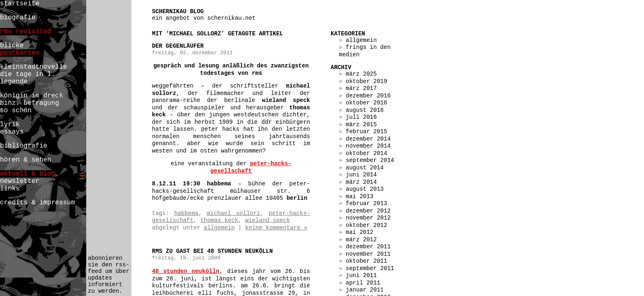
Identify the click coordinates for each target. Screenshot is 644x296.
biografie (18, 18)
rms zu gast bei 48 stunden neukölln (212, 251)
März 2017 (361, 88)
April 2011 (363, 283)
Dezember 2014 (368, 139)
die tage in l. (28, 74)
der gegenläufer (178, 46)
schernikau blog (178, 12)
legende (14, 82)
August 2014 (365, 168)
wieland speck (268, 220)
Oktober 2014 (367, 153)
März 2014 (361, 182)
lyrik (10, 125)
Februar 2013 (367, 203)
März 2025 (361, 74)
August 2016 (365, 110)
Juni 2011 (361, 275)
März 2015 (361, 125)
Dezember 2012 (368, 211)
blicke (12, 46)
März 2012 (361, 240)
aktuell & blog (28, 174)
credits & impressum (37, 203)
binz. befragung (30, 103)
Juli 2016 (361, 117)
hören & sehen (26, 160)
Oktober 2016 (367, 103)
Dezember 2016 (368, 96)
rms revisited (26, 32)
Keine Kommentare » (276, 228)
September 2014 (370, 160)
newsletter (20, 181)
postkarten (20, 53)
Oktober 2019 (367, 81)
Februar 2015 (367, 132)
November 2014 (368, 146)
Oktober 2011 (367, 261)
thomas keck (219, 220)
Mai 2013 (360, 197)
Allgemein (219, 228)
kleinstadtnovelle (33, 67)
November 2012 (368, 218)
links (10, 189)
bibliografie (24, 146)
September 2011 (370, 268)
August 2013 (365, 189)
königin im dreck (31, 96)
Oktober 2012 (367, 225)
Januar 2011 (365, 290)
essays (12, 132)
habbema (186, 213)
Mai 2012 (360, 232)
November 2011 (368, 254)
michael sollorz (234, 213)
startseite (20, 4)
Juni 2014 (361, 175)
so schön (16, 111)
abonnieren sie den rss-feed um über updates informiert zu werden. (109, 275)
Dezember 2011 (368, 247)
